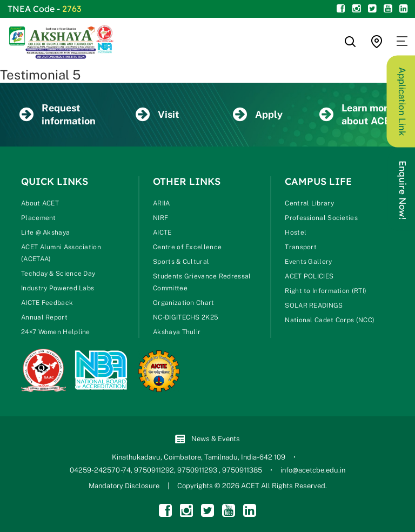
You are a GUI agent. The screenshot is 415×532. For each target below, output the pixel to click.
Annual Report (44, 317)
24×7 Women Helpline (56, 332)
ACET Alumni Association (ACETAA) (61, 253)
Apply (258, 115)
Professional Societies (321, 218)
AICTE (162, 232)
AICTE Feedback (47, 303)
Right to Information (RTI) (326, 291)
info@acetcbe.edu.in (313, 470)
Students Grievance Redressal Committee (202, 282)
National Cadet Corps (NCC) (330, 320)
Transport (301, 247)
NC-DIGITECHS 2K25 (186, 317)
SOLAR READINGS (314, 305)
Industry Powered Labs (58, 288)
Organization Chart (183, 303)
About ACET (40, 203)
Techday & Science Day (58, 274)
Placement (39, 218)
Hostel (296, 232)
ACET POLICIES (309, 276)
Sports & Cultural (181, 262)
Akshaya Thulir (177, 332)
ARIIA (162, 203)
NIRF (160, 218)
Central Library (309, 203)
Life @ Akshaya (45, 232)
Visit (158, 115)
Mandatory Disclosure (124, 486)
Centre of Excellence (187, 247)
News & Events (207, 439)
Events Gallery (308, 262)
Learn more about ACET (358, 114)
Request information (58, 114)
